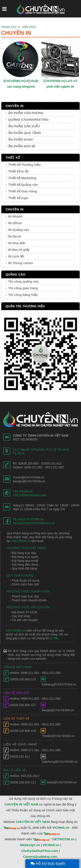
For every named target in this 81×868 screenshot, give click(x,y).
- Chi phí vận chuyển (24, 620)
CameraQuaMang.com (40, 857)
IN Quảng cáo (19, 230)
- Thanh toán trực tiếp (24, 596)
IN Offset (15, 223)
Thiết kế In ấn (18, 171)
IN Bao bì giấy (19, 250)
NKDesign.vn (30, 845)
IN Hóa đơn (17, 243)
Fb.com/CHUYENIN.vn (28, 519)
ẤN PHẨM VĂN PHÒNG (26, 113)
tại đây (54, 638)
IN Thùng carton (21, 263)
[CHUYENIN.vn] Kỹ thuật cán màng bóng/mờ (21, 83)
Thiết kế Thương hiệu (24, 165)
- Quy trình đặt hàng (23, 568)
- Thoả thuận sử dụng (25, 580)
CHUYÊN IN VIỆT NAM (21, 804)
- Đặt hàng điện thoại (24, 565)
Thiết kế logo (18, 198)
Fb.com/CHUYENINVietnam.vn (34, 523)
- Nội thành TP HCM (24, 612)
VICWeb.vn (61, 828)
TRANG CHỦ (9, 27)
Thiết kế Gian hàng (23, 191)
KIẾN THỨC (29, 27)
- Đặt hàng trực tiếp (23, 553)
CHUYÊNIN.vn (21, 541)
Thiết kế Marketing (22, 178)
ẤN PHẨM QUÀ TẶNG (25, 133)
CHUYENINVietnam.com (30, 495)
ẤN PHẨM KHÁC (21, 139)
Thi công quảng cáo (23, 281)
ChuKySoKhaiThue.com (40, 851)
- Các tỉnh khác (20, 616)
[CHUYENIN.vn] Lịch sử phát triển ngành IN (60, 83)
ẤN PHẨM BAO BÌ (22, 146)
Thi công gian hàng (23, 288)
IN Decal (15, 236)
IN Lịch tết (16, 256)
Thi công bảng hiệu (23, 295)
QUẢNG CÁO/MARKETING (29, 120)
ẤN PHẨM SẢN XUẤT (24, 126)
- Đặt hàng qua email (24, 561)
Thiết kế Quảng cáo (23, 185)
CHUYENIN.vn (23, 491)
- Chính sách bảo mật (24, 584)
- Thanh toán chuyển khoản (28, 600)
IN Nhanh (15, 216)
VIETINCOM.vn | (64, 839)
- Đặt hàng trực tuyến (24, 557)
